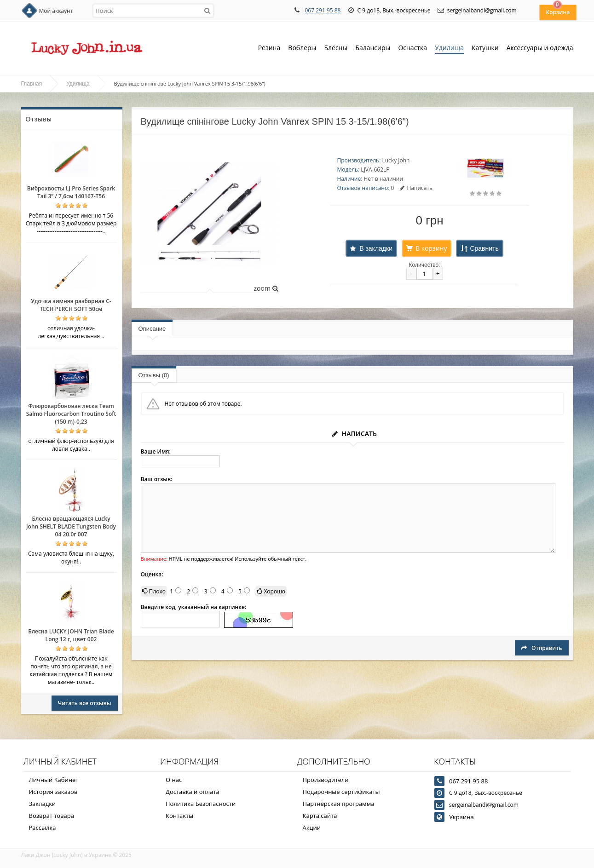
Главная (32, 84)
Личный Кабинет (54, 780)
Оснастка (412, 49)
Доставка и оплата (193, 792)
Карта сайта (320, 816)
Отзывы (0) (154, 375)
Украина (461, 817)
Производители (326, 780)
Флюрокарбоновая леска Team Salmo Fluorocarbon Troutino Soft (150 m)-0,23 (71, 414)
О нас (174, 780)
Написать (416, 188)
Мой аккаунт (56, 11)
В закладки (376, 248)
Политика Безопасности (201, 804)
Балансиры (373, 49)
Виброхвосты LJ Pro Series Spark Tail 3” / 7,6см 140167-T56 (71, 192)
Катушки (485, 49)
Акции (312, 828)
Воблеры (302, 49)
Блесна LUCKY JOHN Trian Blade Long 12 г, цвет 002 (71, 635)
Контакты (179, 816)
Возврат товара (52, 816)
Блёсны (336, 49)
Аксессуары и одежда (540, 48)
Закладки (43, 804)
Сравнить (484, 248)
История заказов (53, 792)
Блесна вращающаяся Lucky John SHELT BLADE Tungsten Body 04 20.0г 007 (71, 526)
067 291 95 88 (323, 10)
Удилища (449, 49)
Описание (152, 329)
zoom (266, 288)
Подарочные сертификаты (341, 792)
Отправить (542, 648)
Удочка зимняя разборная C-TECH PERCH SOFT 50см (71, 305)
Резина (269, 49)
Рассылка (43, 828)
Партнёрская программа (339, 804)
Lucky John (396, 160)
